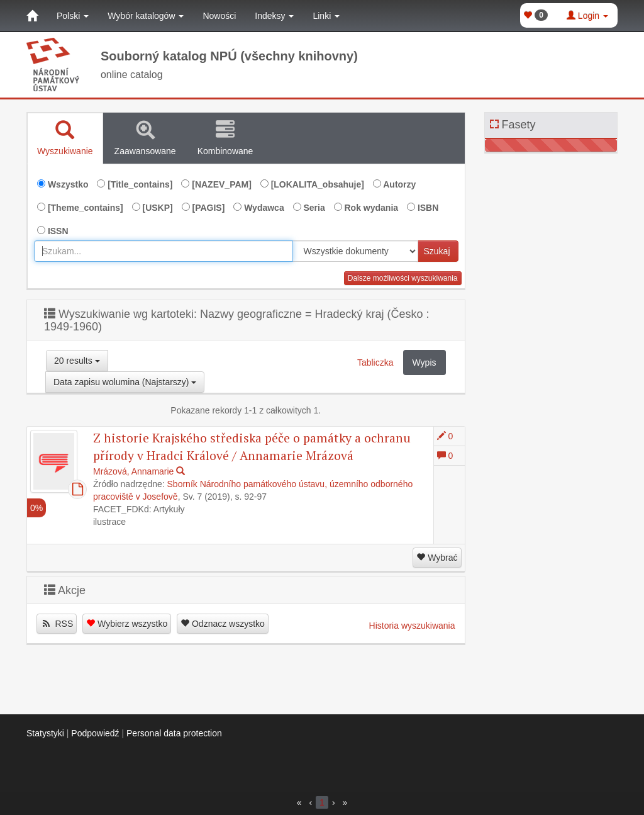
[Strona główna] (32, 16)
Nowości (219, 16)
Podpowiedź (95, 733)
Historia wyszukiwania (412, 626)
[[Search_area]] (355, 251)
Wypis (425, 363)
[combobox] (164, 251)
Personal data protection (174, 733)
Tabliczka (375, 363)
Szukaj (436, 251)
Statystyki (45, 733)
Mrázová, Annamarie (133, 471)
